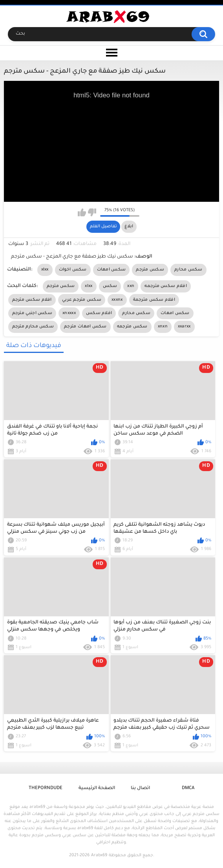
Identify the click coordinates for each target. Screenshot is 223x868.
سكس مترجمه (132, 327)
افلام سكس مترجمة (154, 300)
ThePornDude (46, 789)
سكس (110, 286)
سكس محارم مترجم (33, 327)
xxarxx (184, 327)
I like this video (82, 212)
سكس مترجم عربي (82, 300)
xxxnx (117, 300)
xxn (131, 286)
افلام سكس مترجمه (166, 286)
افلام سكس (99, 313)
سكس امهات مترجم (85, 327)
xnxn (163, 327)
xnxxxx (69, 313)
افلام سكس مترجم (32, 300)
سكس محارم (188, 270)
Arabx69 (99, 855)
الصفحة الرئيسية (97, 789)
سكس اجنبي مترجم (32, 313)
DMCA (188, 789)
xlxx (45, 270)
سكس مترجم (150, 270)
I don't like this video (92, 212)
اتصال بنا (140, 789)
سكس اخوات (73, 270)
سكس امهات (111, 270)
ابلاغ (129, 227)
